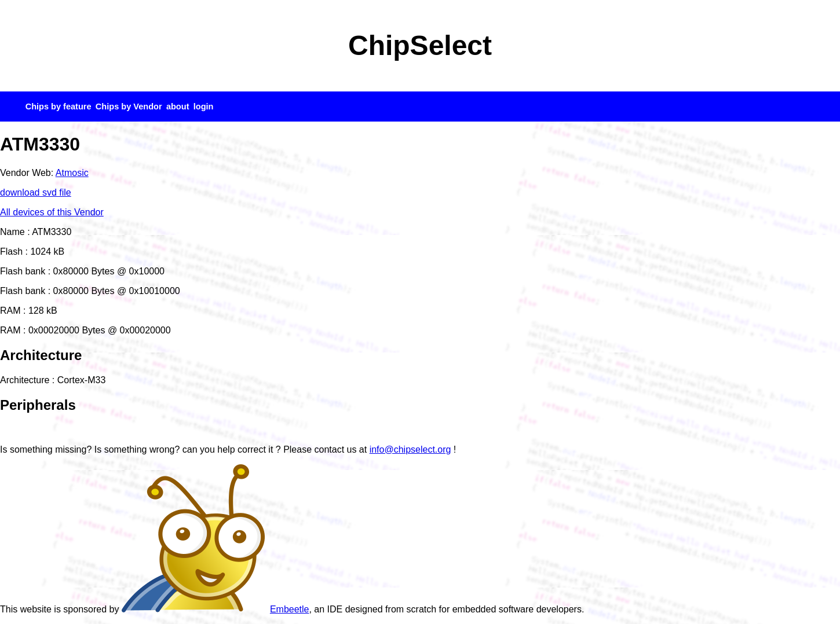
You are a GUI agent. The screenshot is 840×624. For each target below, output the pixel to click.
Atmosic (72, 173)
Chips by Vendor (129, 107)
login (204, 107)
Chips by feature (59, 107)
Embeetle (216, 609)
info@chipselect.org (410, 449)
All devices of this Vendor (52, 212)
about (178, 107)
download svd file (36, 192)
